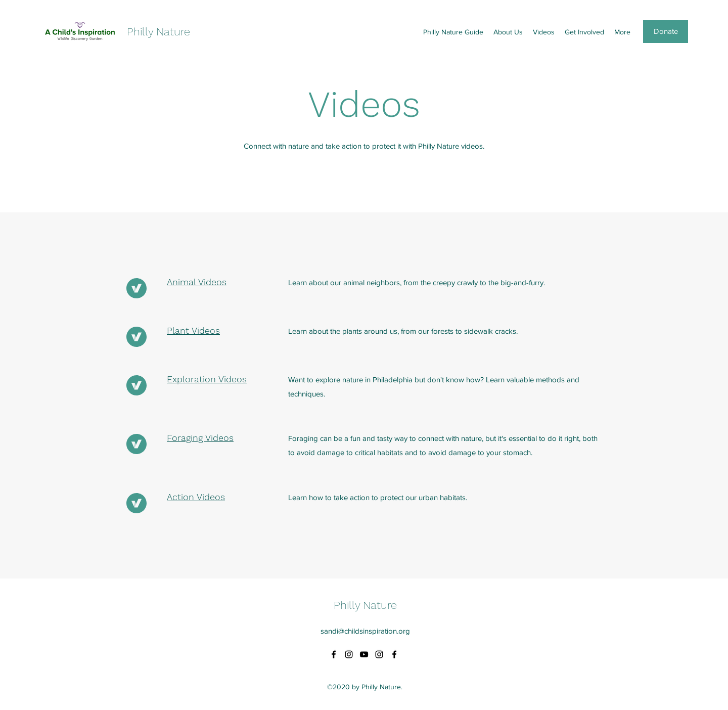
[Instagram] (349, 654)
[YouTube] (364, 654)
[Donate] (666, 32)
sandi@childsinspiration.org (365, 631)
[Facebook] (334, 654)
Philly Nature (158, 32)
